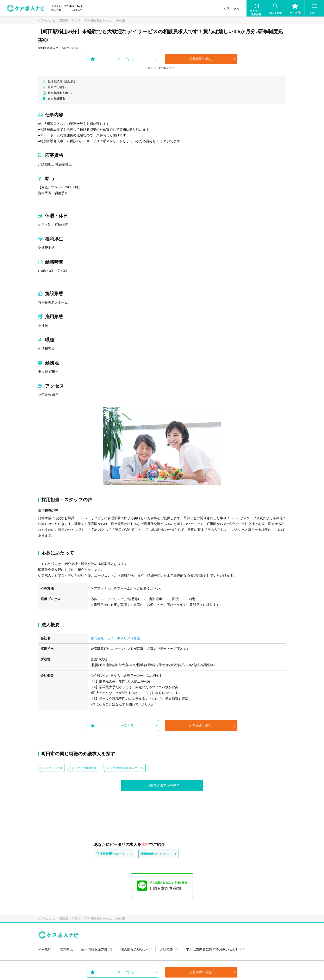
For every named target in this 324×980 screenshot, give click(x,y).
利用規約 (45, 949)
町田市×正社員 (52, 768)
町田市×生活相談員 (84, 768)
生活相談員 (46, 349)
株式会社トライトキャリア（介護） (117, 638)
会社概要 (166, 949)
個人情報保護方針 (94, 949)
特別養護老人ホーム (53, 302)
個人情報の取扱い (134, 949)
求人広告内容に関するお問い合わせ (212, 949)
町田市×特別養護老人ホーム (125, 768)
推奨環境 (66, 949)
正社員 (43, 326)
